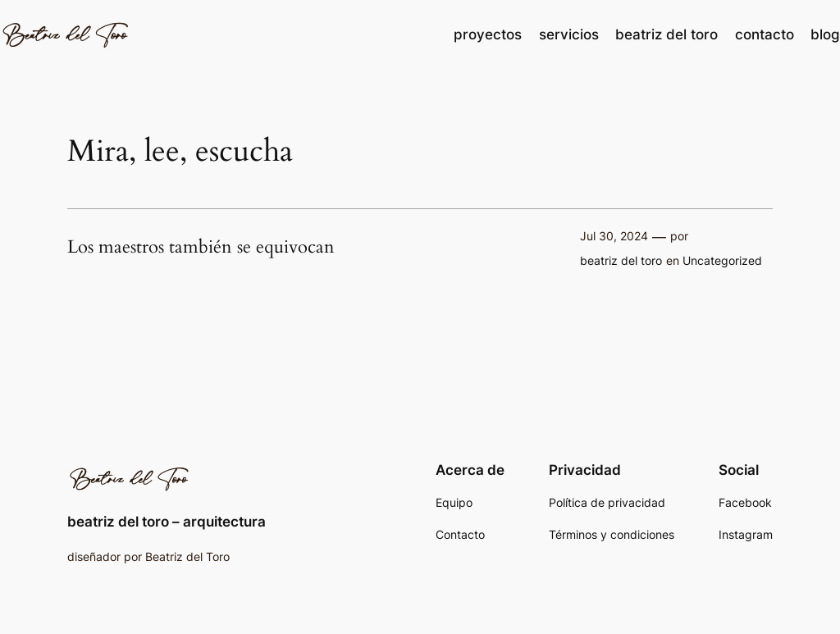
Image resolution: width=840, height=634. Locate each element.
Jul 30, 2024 (614, 236)
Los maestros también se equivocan (201, 248)
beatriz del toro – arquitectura (167, 522)
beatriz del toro (621, 260)
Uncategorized (722, 260)
